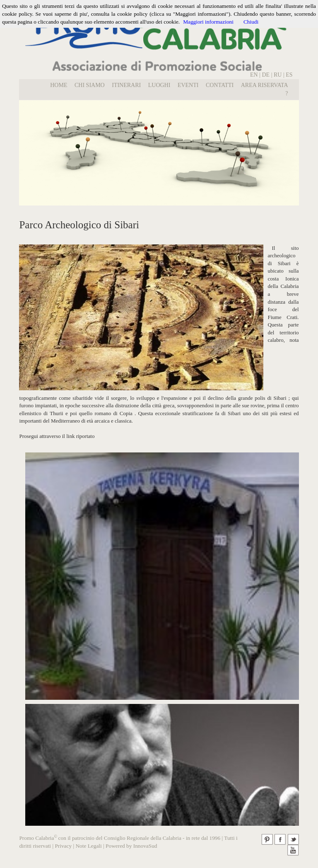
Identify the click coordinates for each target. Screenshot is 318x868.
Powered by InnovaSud (131, 846)
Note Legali (88, 846)
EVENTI (188, 85)
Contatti (220, 85)
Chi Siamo (90, 85)
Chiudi (251, 22)
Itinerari (126, 85)
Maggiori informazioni (208, 22)
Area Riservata (265, 85)
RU (278, 75)
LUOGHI (159, 85)
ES (289, 75)
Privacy (63, 846)
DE (266, 75)
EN (254, 75)
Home (59, 85)
